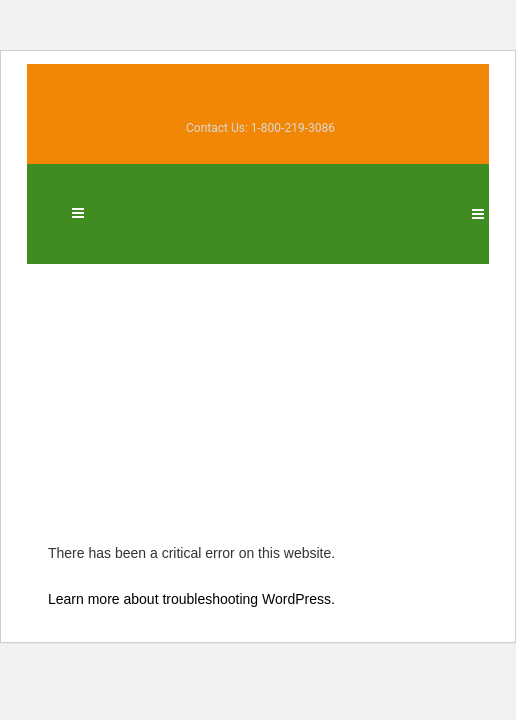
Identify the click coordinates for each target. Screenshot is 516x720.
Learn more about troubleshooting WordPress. (191, 597)
